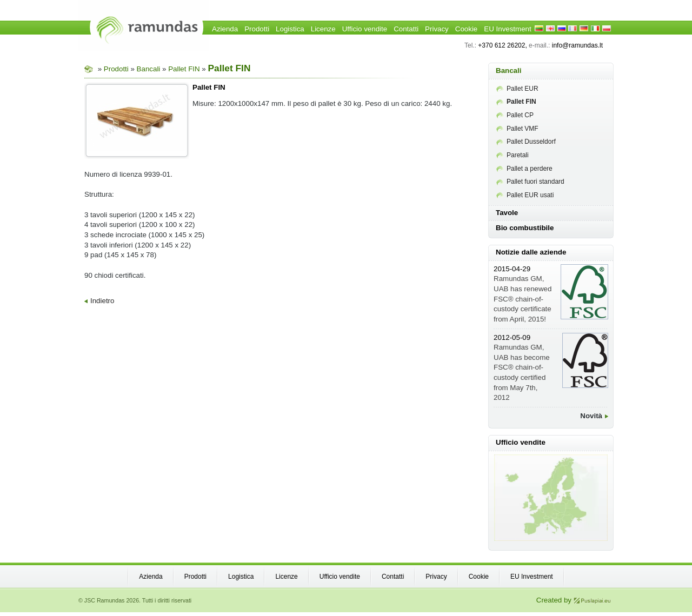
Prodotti (257, 29)
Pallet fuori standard (530, 182)
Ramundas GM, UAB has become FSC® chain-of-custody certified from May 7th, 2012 (522, 368)
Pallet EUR (517, 89)
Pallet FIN (185, 69)
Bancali (149, 69)
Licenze (323, 29)
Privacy (437, 29)
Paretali (513, 155)
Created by (574, 600)
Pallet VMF (517, 129)
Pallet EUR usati (525, 195)
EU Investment (507, 29)
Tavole (507, 213)
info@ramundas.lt (577, 45)
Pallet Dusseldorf (526, 142)
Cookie (467, 29)
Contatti (406, 29)
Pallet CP (515, 115)
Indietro (99, 301)
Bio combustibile (525, 228)
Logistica (290, 29)
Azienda (225, 29)
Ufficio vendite (365, 29)
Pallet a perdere (524, 169)
